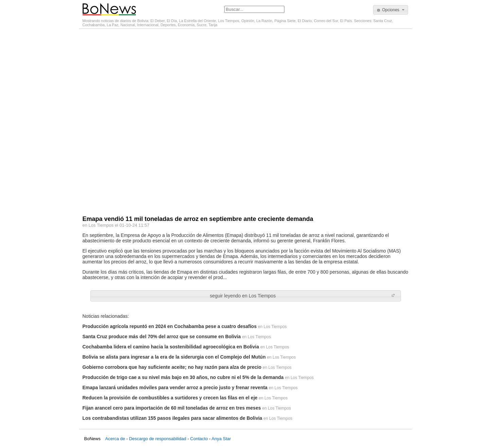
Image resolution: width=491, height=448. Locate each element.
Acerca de (115, 439)
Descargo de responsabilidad (158, 439)
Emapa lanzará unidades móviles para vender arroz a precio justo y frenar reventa (175, 387)
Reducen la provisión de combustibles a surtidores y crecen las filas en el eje (170, 398)
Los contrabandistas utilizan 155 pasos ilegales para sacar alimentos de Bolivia (172, 418)
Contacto (199, 439)
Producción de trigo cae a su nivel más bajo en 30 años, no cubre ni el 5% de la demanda (183, 377)
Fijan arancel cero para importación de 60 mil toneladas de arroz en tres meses (172, 408)
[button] (391, 10)
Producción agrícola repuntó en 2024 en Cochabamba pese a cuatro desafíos (170, 326)
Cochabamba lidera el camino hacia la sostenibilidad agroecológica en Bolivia (171, 347)
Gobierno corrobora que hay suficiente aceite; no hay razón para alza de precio (172, 367)
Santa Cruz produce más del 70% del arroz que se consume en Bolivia (162, 337)
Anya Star (221, 439)
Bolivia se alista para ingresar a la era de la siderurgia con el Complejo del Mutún (174, 357)
